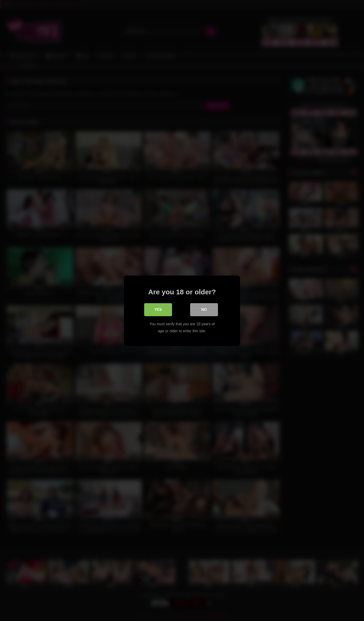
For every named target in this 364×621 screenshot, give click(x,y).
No (204, 309)
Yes (158, 309)
